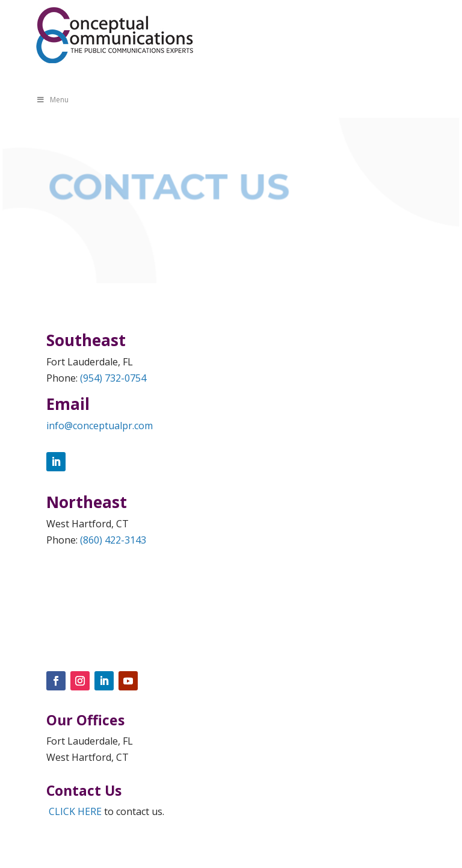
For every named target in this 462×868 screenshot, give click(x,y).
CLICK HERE (75, 811)
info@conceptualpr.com (100, 426)
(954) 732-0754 (113, 378)
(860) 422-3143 (113, 540)
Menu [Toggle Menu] (52, 100)
